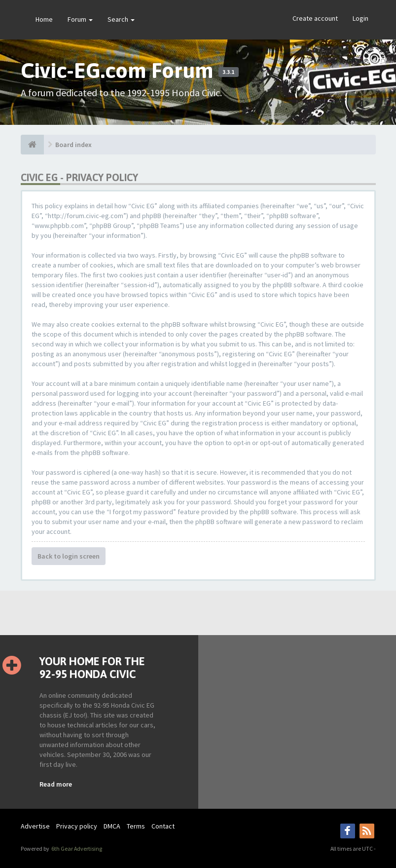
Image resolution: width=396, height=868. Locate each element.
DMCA (112, 826)
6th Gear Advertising (76, 849)
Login (360, 18)
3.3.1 (228, 72)
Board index (73, 145)
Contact (163, 826)
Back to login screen (69, 556)
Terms (136, 826)
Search (121, 19)
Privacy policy (77, 826)
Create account (315, 18)
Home (44, 19)
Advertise (35, 826)
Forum (80, 19)
